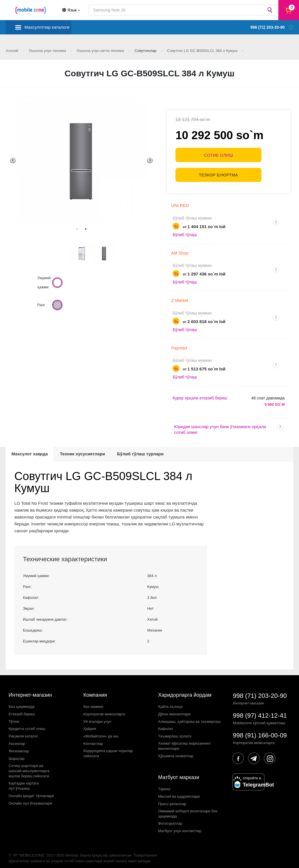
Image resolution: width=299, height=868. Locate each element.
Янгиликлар (19, 747)
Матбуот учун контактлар (180, 827)
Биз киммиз (93, 702)
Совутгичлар (146, 51)
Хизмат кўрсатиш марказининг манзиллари (185, 742)
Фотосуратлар (170, 819)
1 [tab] (77, 229)
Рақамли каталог (23, 732)
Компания (95, 691)
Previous (13, 160)
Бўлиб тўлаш (185, 230)
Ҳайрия (90, 724)
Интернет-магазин (30, 691)
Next (150, 160)
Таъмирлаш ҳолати (175, 732)
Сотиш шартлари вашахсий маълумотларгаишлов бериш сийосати (29, 767)
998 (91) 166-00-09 (260, 731)
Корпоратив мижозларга (104, 709)
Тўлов (14, 717)
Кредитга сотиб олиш (27, 724)
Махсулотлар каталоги (47, 27)
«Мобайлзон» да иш (101, 732)
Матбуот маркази (179, 773)
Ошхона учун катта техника (101, 51)
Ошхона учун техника (48, 51)
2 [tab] (86, 229)
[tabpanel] (82, 160)
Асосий (12, 51)
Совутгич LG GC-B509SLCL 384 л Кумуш (203, 51)
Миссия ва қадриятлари (179, 792)
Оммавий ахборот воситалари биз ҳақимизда (188, 809)
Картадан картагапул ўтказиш (24, 781)
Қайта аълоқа (170, 702)
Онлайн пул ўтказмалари (30, 799)
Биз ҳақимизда (22, 702)
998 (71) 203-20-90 (260, 691)
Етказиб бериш (22, 709)
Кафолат (166, 724)
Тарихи (164, 784)
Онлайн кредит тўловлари (31, 792)
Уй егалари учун (97, 717)
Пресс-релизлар (172, 799)
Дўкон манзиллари (174, 709)
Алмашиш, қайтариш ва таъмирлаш (189, 717)
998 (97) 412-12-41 (260, 711)
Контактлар (93, 739)
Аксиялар (17, 739)
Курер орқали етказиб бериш (200, 394)
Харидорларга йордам (185, 691)
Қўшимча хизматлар (176, 752)
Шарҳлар (16, 754)
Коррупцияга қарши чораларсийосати (108, 749)
